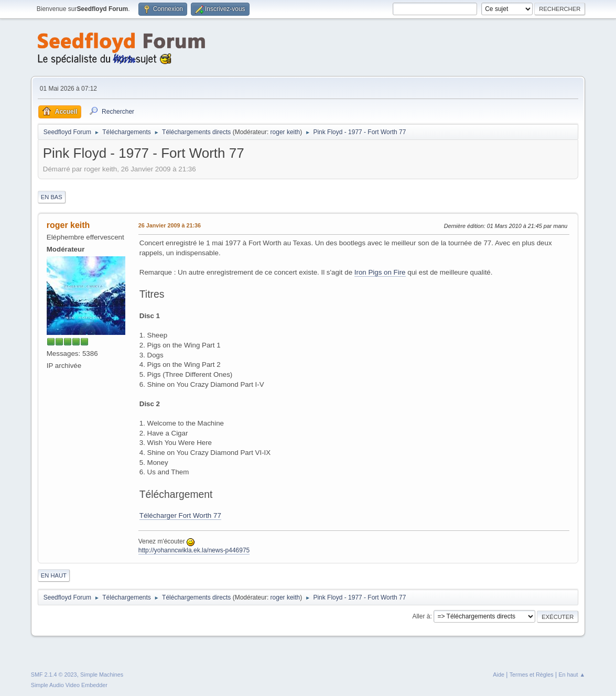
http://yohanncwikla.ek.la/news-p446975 (194, 550)
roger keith (285, 132)
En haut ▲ (572, 675)
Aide (499, 675)
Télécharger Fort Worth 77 (180, 515)
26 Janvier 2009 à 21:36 (170, 225)
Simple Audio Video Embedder (69, 685)
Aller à (421, 616)
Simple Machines (102, 675)
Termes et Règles (532, 675)
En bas (52, 197)
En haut (54, 575)
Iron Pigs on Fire (380, 272)
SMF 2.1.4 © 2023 (54, 675)
